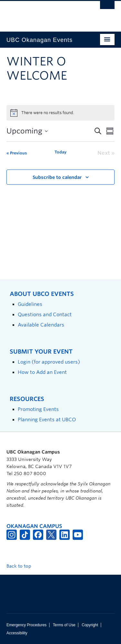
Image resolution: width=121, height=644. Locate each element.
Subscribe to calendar (57, 177)
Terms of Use (64, 625)
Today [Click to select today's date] (60, 152)
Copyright (90, 625)
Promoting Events (38, 409)
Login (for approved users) (49, 362)
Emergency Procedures (26, 625)
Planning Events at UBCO (47, 420)
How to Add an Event (42, 372)
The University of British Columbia (44, 13)
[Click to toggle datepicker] (27, 131)
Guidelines (30, 304)
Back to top (22, 566)
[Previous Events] (17, 153)
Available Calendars (41, 325)
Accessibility (17, 633)
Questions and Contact (45, 314)
